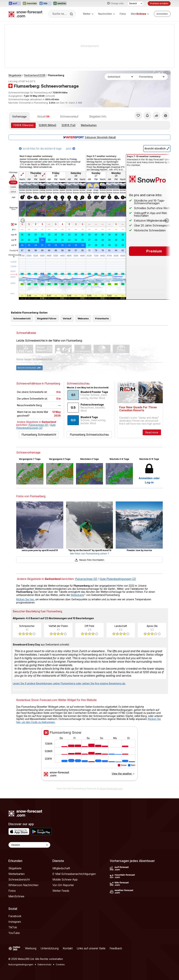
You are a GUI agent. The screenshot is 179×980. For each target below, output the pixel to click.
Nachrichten (107, 14)
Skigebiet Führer (47, 318)
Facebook (15, 916)
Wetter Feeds (61, 891)
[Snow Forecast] (25, 14)
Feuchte (14, 251)
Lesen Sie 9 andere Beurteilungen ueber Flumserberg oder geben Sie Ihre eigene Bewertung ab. (69, 683)
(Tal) (69, 125)
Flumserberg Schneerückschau (89, 435)
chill (14, 245)
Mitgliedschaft (61, 868)
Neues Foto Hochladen (89, 560)
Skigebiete (15, 75)
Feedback (116, 948)
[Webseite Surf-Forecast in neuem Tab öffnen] (15, 4)
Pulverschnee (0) (38, 425)
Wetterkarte (77, 595)
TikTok (13, 927)
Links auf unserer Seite (91, 948)
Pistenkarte (102, 318)
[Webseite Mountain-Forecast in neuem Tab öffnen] (30, 4)
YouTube (14, 933)
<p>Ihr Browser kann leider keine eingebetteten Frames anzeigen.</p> (89, 756)
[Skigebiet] (152, 77)
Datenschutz (44, 964)
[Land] (120, 77)
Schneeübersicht (19, 879)
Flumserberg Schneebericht (39, 435)
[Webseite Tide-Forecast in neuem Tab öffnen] (45, 4)
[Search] (72, 14)
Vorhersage (19, 116)
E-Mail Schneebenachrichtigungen (74, 874)
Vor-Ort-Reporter (63, 885)
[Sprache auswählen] (136, 4)
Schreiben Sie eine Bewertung (69, 690)
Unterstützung (50, 948)
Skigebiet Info (98, 116)
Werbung (31, 948)
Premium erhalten (159, 3)
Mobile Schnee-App (65, 879)
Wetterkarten (89, 125)
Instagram (15, 922)
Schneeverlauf (69, 116)
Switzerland (35, 75)
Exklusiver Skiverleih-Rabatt (89, 137)
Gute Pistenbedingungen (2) (36, 426)
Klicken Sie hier (25, 599)
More (14, 209)
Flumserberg (56, 75)
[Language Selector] (29, 845)
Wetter (88, 14)
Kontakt (68, 948)
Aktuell (43, 116)
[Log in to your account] (162, 14)
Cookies (60, 964)
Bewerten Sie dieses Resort (30, 690)
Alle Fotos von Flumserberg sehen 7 (89, 553)
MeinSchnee (16, 896)
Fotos (123, 14)
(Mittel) (48, 125)
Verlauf (67, 318)
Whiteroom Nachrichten (23, 885)
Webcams (83, 318)
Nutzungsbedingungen (21, 964)
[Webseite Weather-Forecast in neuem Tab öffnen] (60, 4)
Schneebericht (22, 318)
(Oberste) (23, 125)
